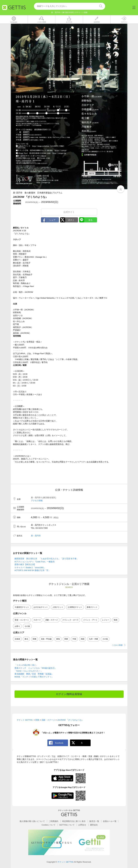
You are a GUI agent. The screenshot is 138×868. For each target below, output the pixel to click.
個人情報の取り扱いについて (32, 821)
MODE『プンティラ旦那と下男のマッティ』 (34, 677)
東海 (58, 639)
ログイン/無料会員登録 (69, 694)
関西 (66, 639)
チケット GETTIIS (65, 862)
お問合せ (82, 825)
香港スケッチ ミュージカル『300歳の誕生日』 (36, 668)
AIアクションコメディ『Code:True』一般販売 (35, 562)
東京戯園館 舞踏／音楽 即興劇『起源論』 (34, 674)
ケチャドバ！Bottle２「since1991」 (30, 567)
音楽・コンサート (22, 620)
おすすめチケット (41, 607)
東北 (26, 639)
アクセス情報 (37, 501)
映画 (116, 620)
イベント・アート (90, 620)
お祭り (17, 626)
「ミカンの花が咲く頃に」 (26, 665)
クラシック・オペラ (70, 620)
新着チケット (92, 607)
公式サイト (69, 212)
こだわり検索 (117, 645)
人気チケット (58, 607)
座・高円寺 (36, 536)
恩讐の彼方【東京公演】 (25, 565)
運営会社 (94, 825)
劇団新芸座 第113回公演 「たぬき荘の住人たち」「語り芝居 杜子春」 (46, 559)
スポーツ (37, 620)
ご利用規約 (53, 821)
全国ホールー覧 (110, 821)
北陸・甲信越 (46, 639)
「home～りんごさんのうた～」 (29, 671)
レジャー (106, 620)
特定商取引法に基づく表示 (74, 821)
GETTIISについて (67, 825)
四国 (83, 639)
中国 (74, 639)
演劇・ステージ (52, 620)
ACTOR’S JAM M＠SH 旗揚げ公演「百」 (32, 570)
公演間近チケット (75, 607)
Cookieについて (48, 825)
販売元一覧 (94, 821)
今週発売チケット (22, 607)
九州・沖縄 (93, 639)
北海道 (17, 639)
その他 (27, 626)
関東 (35, 639)
